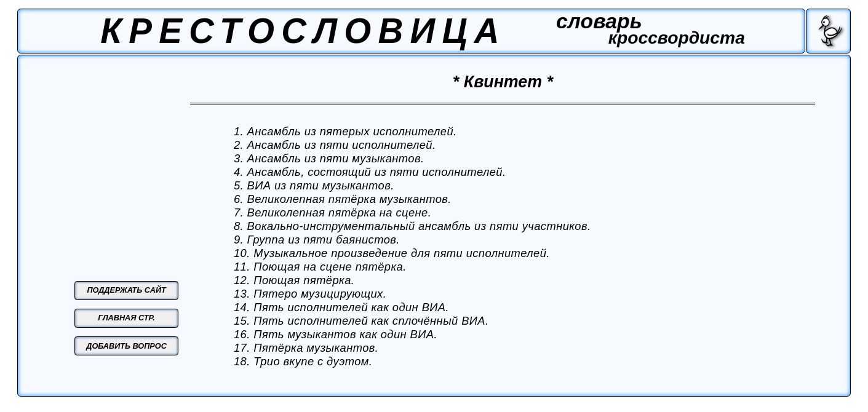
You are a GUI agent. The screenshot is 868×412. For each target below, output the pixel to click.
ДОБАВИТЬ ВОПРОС (126, 346)
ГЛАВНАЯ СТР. (126, 318)
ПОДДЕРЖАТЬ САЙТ (126, 290)
